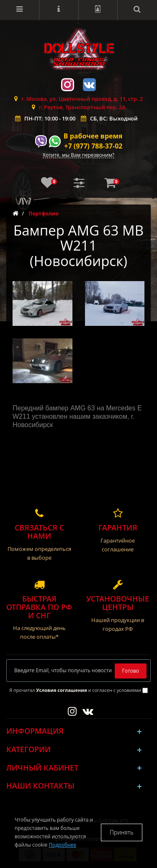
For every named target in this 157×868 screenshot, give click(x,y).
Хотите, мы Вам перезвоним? (78, 155)
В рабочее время (93, 136)
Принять (122, 832)
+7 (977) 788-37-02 (93, 146)
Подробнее (62, 845)
